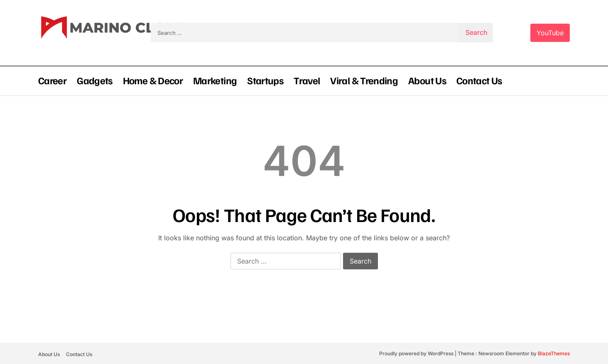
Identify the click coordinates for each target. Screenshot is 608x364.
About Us (427, 80)
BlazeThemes (554, 353)
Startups (265, 80)
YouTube (550, 33)
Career (52, 80)
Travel (307, 80)
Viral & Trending (364, 80)
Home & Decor (153, 80)
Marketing (215, 80)
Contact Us (479, 80)
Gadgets (95, 80)
